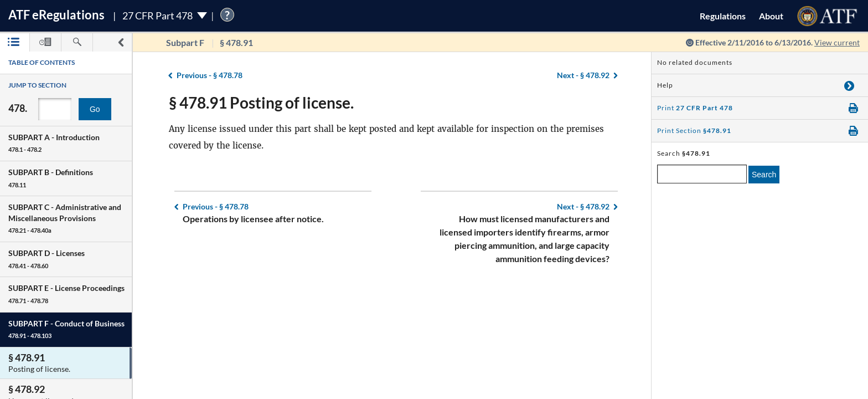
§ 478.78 (210, 75)
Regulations (723, 16)
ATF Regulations (56, 15)
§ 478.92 (583, 75)
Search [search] (764, 175)
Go (95, 109)
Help (665, 85)
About (771, 16)
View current (837, 42)
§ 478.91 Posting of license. (261, 103)
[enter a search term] (702, 174)
